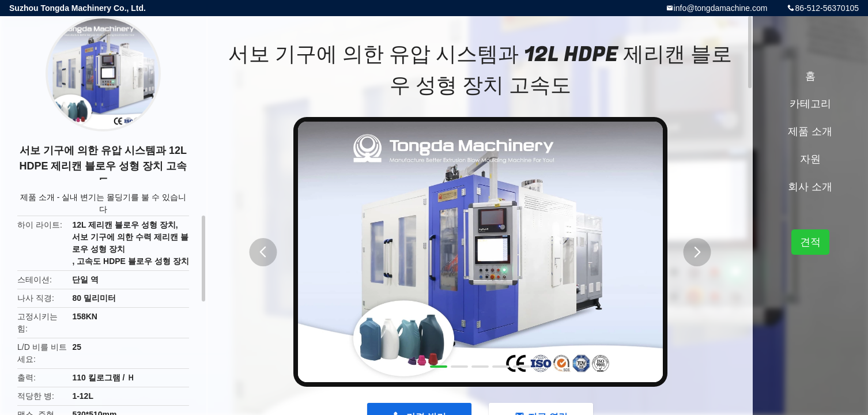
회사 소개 (810, 187)
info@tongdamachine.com (721, 8)
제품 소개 (37, 197)
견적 (810, 242)
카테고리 (810, 104)
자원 (810, 159)
